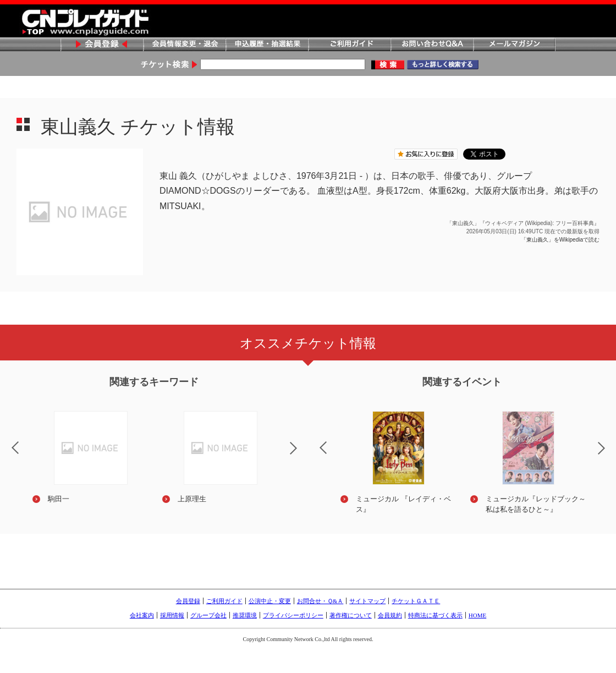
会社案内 (142, 615)
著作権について (351, 615)
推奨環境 (245, 615)
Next (302, 455)
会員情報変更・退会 (184, 45)
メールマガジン (514, 45)
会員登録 (102, 45)
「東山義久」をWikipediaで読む (560, 240)
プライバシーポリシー (293, 615)
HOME (477, 615)
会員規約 (390, 615)
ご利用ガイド (349, 45)
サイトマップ (367, 601)
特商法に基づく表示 (435, 615)
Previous (314, 441)
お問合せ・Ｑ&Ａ (320, 601)
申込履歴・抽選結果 (267, 45)
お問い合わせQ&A (432, 45)
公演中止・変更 (270, 601)
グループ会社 (208, 615)
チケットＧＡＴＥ (416, 601)
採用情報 (172, 615)
